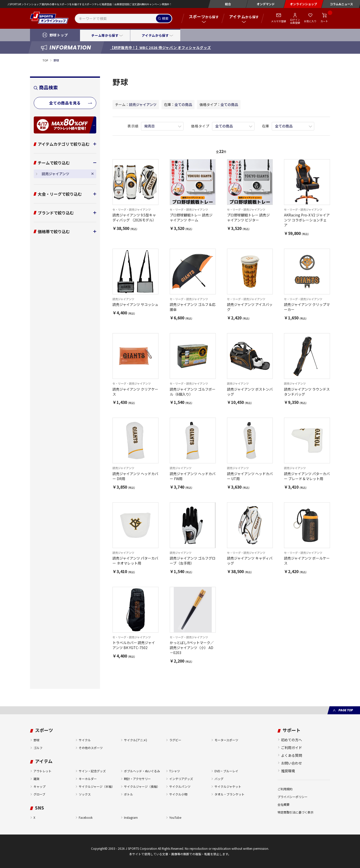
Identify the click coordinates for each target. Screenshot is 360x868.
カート (324, 21)
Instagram (131, 817)
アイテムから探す (155, 35)
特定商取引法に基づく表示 (295, 812)
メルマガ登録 (278, 21)
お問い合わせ (291, 763)
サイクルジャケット (228, 786)
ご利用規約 (285, 789)
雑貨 (36, 779)
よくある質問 (291, 755)
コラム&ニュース (341, 4)
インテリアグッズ (181, 779)
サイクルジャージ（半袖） (97, 786)
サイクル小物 (178, 794)
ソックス (85, 794)
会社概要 (283, 804)
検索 (165, 18)
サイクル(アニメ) (135, 740)
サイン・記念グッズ (92, 771)
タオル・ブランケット (229, 794)
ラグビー (175, 740)
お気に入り (310, 21)
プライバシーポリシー (292, 797)
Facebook (86, 817)
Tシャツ (175, 771)
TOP (45, 60)
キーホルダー (88, 779)
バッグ (219, 779)
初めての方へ (291, 740)
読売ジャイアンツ (55, 174)
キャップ (39, 786)
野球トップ (59, 35)
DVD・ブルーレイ (226, 771)
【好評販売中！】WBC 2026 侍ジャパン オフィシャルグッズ (160, 47)
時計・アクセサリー (137, 779)
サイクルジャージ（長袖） (142, 786)
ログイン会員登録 (295, 21)
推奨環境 (288, 771)
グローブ (39, 794)
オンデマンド (266, 4)
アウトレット (42, 771)
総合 (228, 4)
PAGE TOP (346, 710)
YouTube (175, 817)
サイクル (85, 740)
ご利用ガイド (291, 748)
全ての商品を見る (65, 103)
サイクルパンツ (180, 786)
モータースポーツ (226, 740)
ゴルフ (38, 748)
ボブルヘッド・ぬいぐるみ (142, 771)
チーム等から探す (105, 35)
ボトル (128, 794)
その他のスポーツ (91, 748)
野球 (36, 740)
